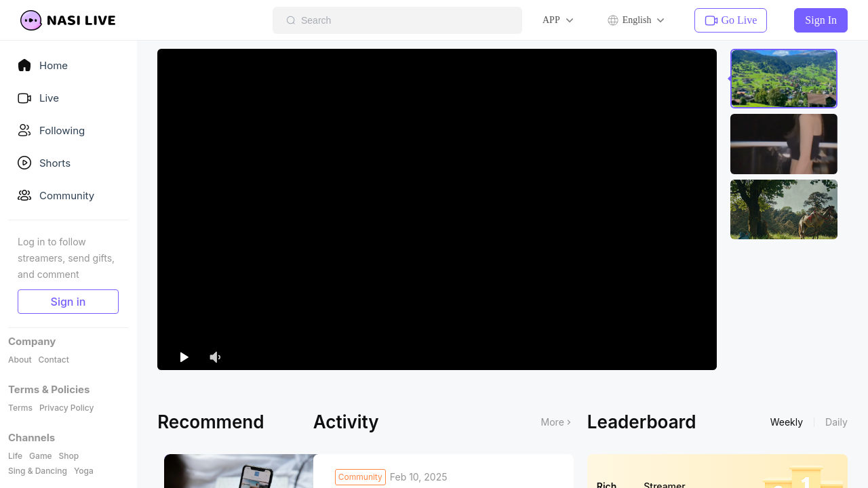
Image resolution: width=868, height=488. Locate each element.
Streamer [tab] (664, 445)
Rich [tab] (607, 445)
